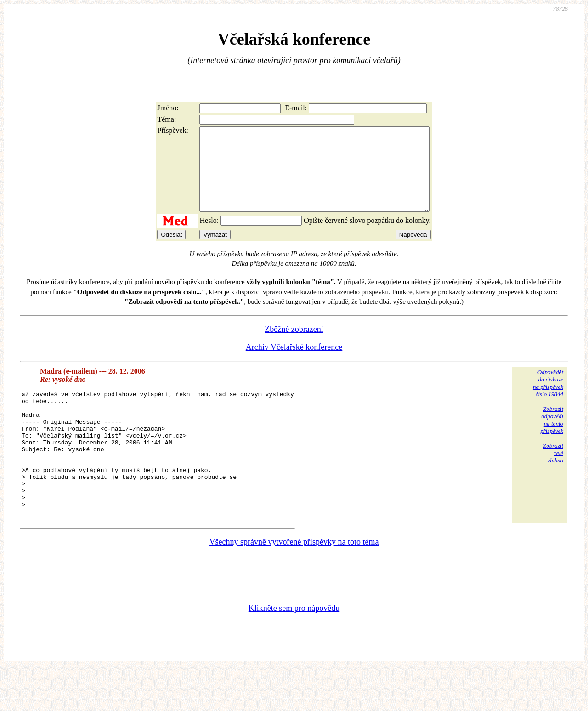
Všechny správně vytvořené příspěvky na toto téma (294, 583)
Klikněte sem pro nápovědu (294, 649)
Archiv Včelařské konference (294, 364)
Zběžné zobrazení (294, 346)
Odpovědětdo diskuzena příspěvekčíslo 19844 (548, 400)
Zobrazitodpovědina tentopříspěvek (552, 436)
